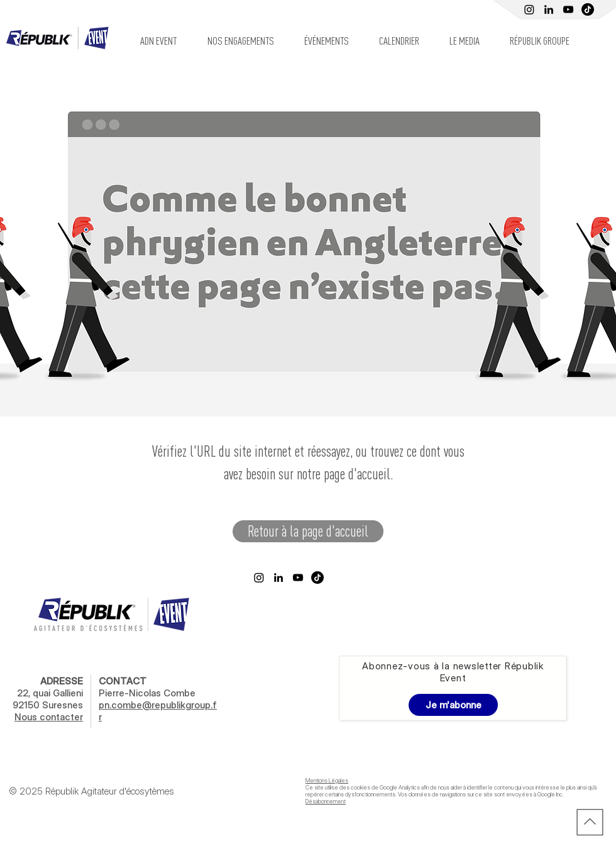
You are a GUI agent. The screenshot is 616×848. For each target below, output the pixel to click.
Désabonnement (326, 801)
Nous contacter (49, 717)
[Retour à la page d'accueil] (308, 531)
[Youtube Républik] (568, 9)
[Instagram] (529, 9)
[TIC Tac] (588, 9)
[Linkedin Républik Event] (549, 9)
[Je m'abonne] (453, 705)
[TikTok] (317, 577)
